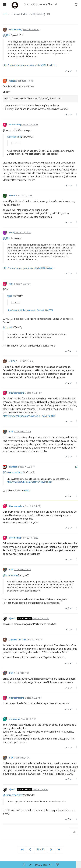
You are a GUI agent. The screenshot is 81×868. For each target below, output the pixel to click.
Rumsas (13, 467)
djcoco (13, 618)
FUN (11, 432)
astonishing (15, 125)
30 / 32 (41, 850)
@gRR (6, 35)
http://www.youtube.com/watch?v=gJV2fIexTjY (29, 416)
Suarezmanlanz (17, 393)
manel (12, 196)
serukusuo (15, 719)
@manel (7, 328)
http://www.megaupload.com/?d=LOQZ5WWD (28, 268)
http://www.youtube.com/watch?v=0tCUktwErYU (30, 65)
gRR (11, 284)
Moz (12, 233)
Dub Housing (16, 30)
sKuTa (12, 361)
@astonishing (14, 137)
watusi (12, 81)
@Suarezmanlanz (13, 472)
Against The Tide (18, 640)
